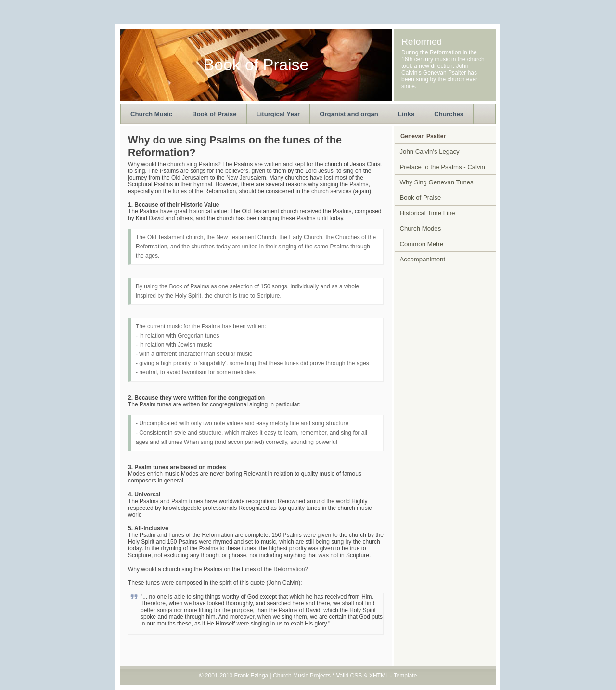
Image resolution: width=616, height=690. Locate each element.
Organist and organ (349, 114)
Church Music (151, 114)
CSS (356, 676)
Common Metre (422, 244)
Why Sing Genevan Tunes (437, 182)
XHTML (379, 676)
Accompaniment (423, 259)
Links (406, 114)
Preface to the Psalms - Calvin (443, 167)
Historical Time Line (428, 213)
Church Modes (421, 228)
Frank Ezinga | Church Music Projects (283, 676)
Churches (449, 114)
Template (405, 676)
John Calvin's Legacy (430, 151)
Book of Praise (214, 114)
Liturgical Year (278, 114)
